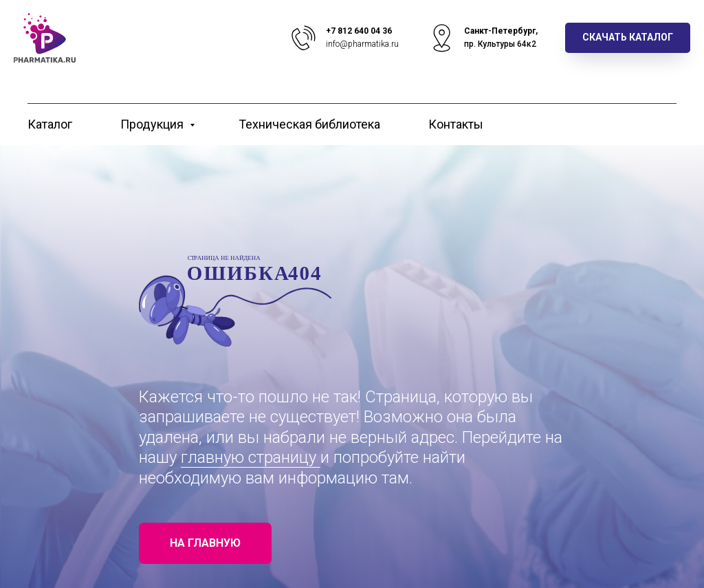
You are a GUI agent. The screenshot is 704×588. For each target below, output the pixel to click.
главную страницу (251, 457)
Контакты (456, 124)
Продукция (153, 124)
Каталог (50, 124)
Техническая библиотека (309, 124)
